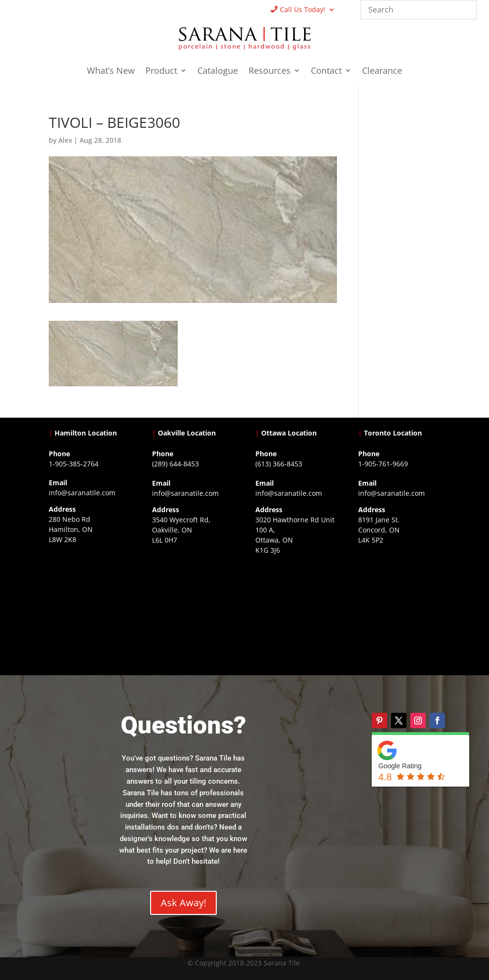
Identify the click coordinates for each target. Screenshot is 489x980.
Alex (65, 140)
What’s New (111, 72)
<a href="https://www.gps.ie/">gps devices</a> (296, 614)
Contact (326, 72)
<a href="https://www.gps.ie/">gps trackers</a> (90, 603)
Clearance (382, 72)
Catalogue (218, 72)
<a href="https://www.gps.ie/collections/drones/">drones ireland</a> (193, 604)
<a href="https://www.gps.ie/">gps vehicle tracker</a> (399, 604)
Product (161, 72)
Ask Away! (183, 903)
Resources (270, 72)
